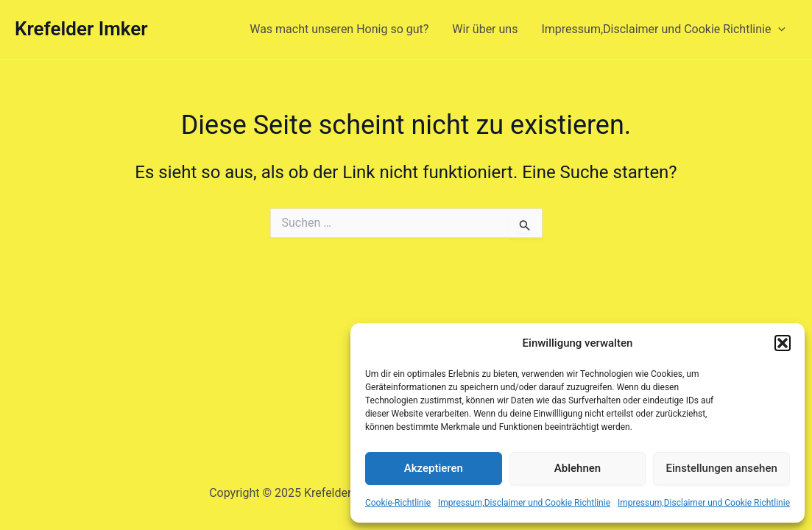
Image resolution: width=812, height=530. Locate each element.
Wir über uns (485, 29)
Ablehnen (578, 468)
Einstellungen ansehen (722, 468)
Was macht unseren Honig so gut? (339, 29)
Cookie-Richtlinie (398, 503)
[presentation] (778, 29)
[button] (783, 343)
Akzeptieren (434, 468)
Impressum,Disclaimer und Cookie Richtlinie (524, 503)
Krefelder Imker (81, 29)
